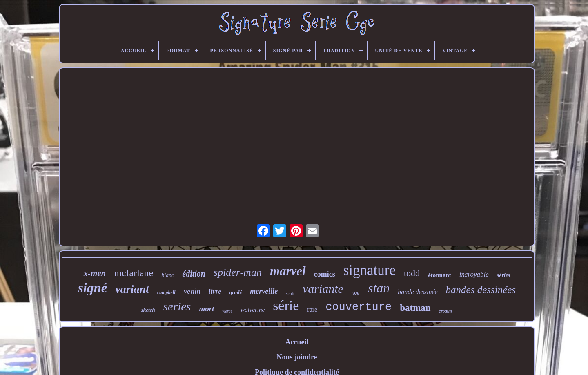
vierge (227, 311)
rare (312, 309)
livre (215, 291)
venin (192, 291)
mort (206, 309)
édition (194, 274)
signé (93, 288)
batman (415, 308)
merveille (264, 291)
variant (132, 289)
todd (412, 273)
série (286, 305)
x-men (95, 273)
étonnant (440, 275)
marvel (288, 271)
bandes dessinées (481, 290)
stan (379, 288)
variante (323, 289)
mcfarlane (134, 273)
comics (325, 274)
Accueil (297, 342)
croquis (446, 311)
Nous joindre (297, 357)
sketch (148, 310)
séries (504, 275)
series (177, 306)
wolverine (253, 310)
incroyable (474, 274)
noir (356, 293)
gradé (236, 292)
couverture (359, 307)
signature (370, 270)
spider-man (238, 272)
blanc (168, 275)
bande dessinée (418, 292)
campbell (166, 292)
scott (290, 293)
